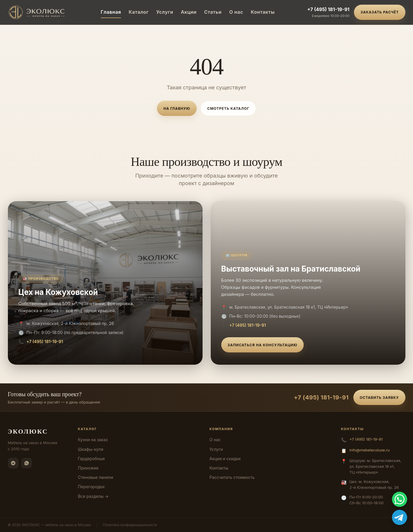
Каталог (139, 12)
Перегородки (91, 487)
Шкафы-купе (91, 449)
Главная (111, 12)
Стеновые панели (96, 477)
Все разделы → (93, 496)
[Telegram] (13, 463)
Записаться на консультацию (263, 345)
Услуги (165, 12)
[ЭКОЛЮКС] (38, 12)
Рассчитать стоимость (232, 477)
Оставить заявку (379, 398)
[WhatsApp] (27, 463)
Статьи (213, 12)
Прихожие (88, 468)
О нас (236, 12)
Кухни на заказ (93, 440)
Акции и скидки (225, 459)
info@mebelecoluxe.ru (370, 450)
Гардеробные (91, 459)
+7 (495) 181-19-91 (328, 9)
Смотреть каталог (228, 108)
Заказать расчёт (380, 12)
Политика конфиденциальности (130, 525)
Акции (189, 12)
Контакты (263, 12)
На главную (177, 108)
